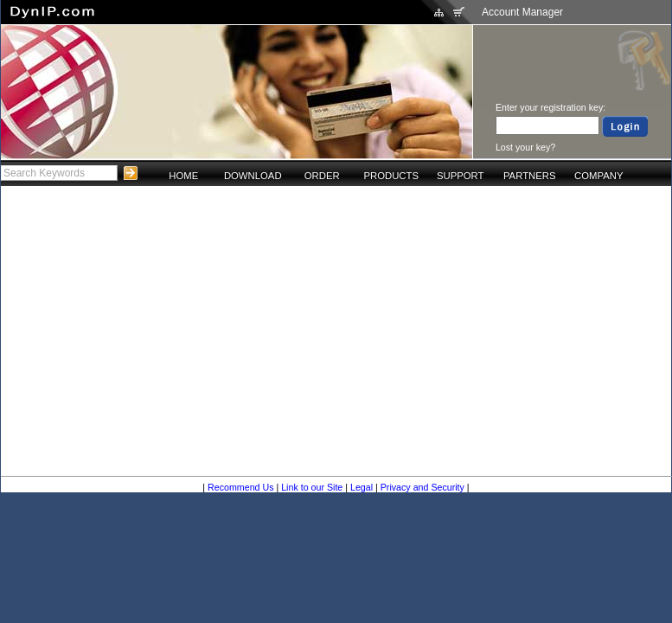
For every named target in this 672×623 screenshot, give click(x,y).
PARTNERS (530, 176)
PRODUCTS (391, 176)
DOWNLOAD (253, 176)
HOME (183, 176)
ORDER (322, 176)
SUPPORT (461, 176)
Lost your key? (525, 147)
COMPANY (598, 176)
